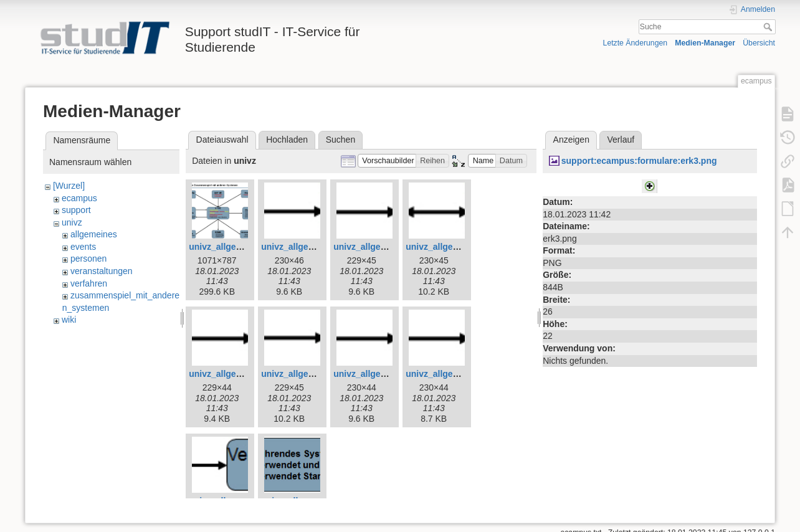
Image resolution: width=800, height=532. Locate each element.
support (76, 210)
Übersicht (759, 43)
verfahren (89, 283)
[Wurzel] (69, 186)
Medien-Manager (705, 43)
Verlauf (621, 140)
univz (72, 222)
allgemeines (94, 234)
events (83, 247)
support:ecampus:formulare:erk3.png (639, 161)
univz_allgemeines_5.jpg (384, 247)
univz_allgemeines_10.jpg (459, 374)
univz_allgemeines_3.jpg (240, 247)
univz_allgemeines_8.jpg (312, 374)
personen (88, 259)
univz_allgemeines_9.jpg (384, 374)
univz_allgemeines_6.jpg (457, 247)
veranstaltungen (102, 271)
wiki (69, 320)
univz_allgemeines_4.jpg (312, 247)
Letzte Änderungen (636, 43)
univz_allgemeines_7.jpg (240, 374)
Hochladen (287, 140)
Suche (769, 27)
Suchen (340, 140)
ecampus (79, 198)
